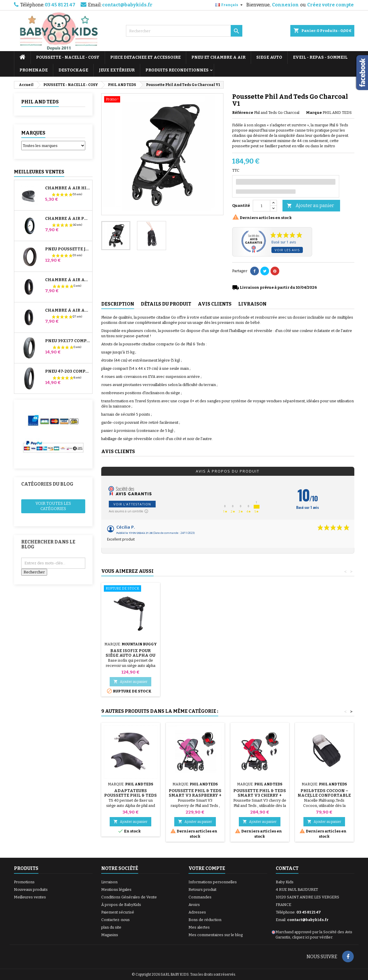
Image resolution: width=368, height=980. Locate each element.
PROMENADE (34, 70)
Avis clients (118, 452)
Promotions (24, 882)
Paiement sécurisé (118, 912)
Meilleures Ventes (39, 172)
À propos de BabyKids (121, 905)
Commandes (200, 897)
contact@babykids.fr (127, 5)
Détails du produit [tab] (166, 304)
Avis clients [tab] (215, 304)
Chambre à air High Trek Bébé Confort (67, 188)
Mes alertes (199, 927)
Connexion (285, 5)
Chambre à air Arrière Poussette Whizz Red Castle (67, 310)
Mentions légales (116, 890)
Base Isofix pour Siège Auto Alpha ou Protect (324, 655)
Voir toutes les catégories (53, 506)
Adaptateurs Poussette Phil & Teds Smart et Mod (130, 795)
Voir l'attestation (132, 504)
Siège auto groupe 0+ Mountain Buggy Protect (260, 655)
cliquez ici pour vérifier (312, 937)
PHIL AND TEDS (40, 102)
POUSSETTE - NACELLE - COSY (68, 57)
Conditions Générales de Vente (129, 897)
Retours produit (202, 890)
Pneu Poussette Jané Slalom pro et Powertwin (67, 249)
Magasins (110, 935)
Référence (243, 113)
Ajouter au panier (310, 206)
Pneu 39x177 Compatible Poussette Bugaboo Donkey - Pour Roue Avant (67, 341)
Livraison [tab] (252, 304)
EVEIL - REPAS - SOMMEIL (320, 57)
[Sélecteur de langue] (230, 5)
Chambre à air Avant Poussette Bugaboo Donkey (67, 280)
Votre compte (207, 868)
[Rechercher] (184, 31)
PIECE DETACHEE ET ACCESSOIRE (145, 57)
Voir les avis (287, 250)
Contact (287, 868)
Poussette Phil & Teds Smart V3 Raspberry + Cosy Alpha (195, 795)
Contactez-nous (115, 920)
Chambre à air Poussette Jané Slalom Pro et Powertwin (67, 219)
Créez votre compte (330, 5)
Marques (33, 133)
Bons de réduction (205, 920)
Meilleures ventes (30, 897)
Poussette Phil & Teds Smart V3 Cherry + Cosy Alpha (260, 795)
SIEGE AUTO (269, 57)
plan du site (111, 927)
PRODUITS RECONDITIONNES (177, 70)
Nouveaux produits (31, 890)
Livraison (109, 882)
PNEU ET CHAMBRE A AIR (218, 57)
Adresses (197, 912)
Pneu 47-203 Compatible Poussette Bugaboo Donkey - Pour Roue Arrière (67, 371)
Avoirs (194, 905)
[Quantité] (262, 206)
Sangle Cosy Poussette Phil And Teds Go (131, 655)
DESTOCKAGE (73, 70)
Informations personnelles (213, 882)
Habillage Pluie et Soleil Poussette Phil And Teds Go (195, 655)
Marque (314, 113)
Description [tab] (118, 304)
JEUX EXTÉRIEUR (117, 70)
